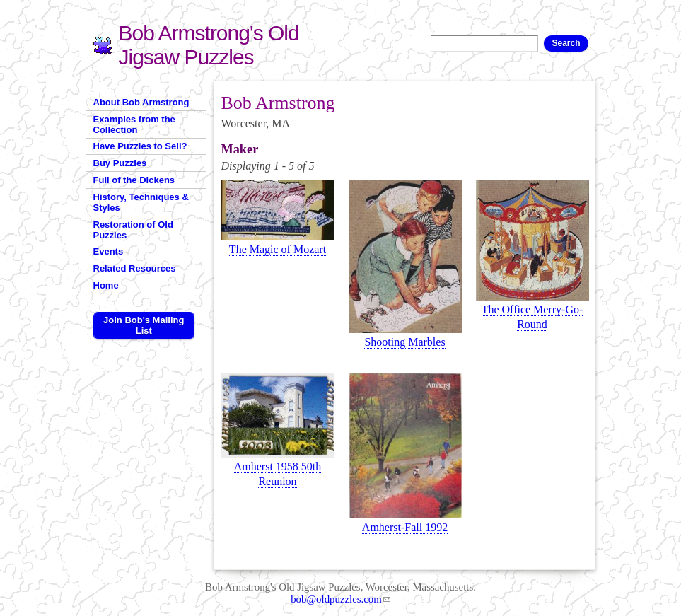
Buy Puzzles (120, 163)
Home (106, 285)
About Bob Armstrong (141, 102)
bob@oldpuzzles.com (340, 599)
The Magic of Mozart (278, 249)
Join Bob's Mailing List (144, 325)
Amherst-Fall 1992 (405, 527)
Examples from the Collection (134, 124)
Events (109, 251)
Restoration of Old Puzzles (133, 230)
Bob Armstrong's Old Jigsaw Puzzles (209, 45)
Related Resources (135, 268)
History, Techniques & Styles (141, 202)
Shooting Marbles (404, 342)
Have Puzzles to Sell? (140, 146)
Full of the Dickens (134, 180)
